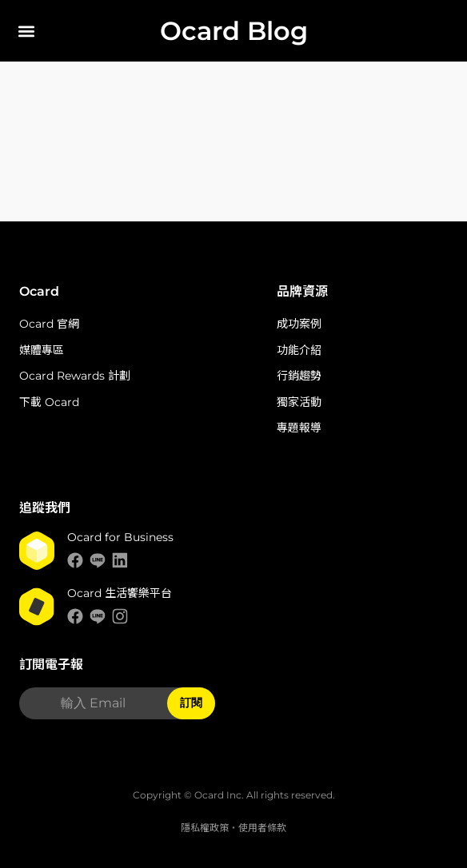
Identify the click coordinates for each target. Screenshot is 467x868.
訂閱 (191, 703)
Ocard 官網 (49, 324)
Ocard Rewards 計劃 (75, 376)
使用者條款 (262, 828)
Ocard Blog (234, 31)
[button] (26, 31)
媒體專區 (42, 350)
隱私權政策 (205, 828)
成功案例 (299, 324)
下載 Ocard (49, 402)
